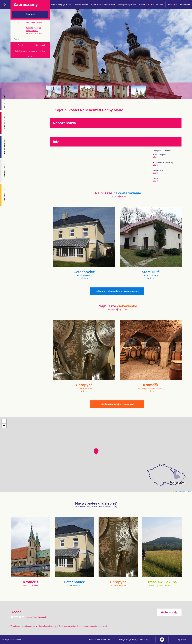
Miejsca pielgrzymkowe (61, 4)
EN (153, 4)
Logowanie (185, 4)
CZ (148, 4)
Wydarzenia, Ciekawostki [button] (103, 4)
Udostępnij (40, 45)
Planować (30, 14)
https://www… (32, 31)
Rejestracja (172, 4)
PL (157, 4)
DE (162, 4)
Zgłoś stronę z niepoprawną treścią (30, 51)
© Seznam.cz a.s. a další (185, 491)
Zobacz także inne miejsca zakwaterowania (117, 291)
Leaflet (175, 491)
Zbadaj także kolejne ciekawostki (117, 404)
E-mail (20, 45)
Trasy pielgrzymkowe (127, 4)
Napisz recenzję (169, 612)
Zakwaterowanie (81, 4)
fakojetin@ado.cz (34, 28)
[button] (96, 452)
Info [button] (142, 4)
